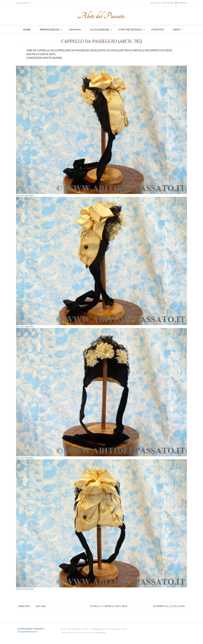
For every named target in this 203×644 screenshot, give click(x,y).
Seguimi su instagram (162, 3)
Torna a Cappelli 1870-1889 (109, 606)
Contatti (157, 30)
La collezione (100, 30)
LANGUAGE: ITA (24, 3)
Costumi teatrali (130, 30)
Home (27, 30)
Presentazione (50, 30)
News (176, 30)
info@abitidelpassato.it (28, 632)
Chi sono (75, 30)
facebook (181, 3)
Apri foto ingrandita (25, 195)
